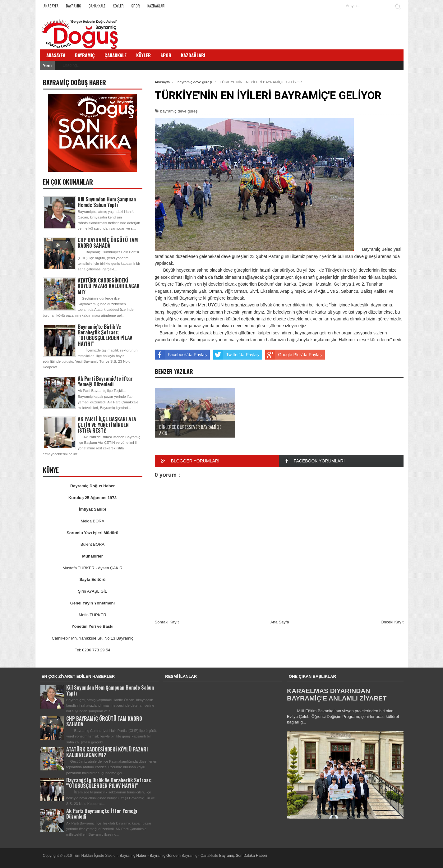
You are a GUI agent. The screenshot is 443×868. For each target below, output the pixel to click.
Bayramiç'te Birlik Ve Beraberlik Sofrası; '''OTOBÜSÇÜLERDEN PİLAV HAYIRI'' (105, 335)
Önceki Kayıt (392, 622)
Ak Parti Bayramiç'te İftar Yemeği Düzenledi (105, 381)
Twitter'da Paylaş (236, 355)
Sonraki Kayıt (167, 622)
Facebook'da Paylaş (181, 355)
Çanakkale (97, 6)
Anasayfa (51, 6)
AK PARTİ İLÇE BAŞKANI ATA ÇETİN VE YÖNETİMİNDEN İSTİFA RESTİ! (107, 425)
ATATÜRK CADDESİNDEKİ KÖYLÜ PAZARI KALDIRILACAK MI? (109, 286)
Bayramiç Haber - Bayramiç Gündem (151, 856)
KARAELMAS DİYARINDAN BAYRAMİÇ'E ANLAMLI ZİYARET (337, 694)
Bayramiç (74, 6)
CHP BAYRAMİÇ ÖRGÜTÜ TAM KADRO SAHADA (108, 243)
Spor (136, 6)
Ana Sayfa (280, 622)
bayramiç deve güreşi (179, 111)
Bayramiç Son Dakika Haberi (243, 856)
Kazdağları (156, 6)
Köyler (118, 6)
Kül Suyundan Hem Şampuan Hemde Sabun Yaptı (107, 202)
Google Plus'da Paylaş (293, 355)
